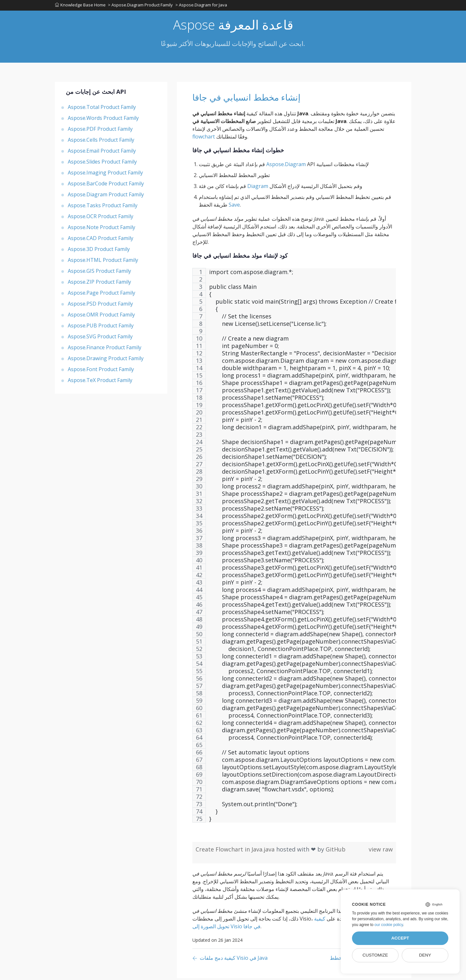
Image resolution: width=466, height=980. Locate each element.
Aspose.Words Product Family (103, 120)
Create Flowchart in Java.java (236, 851)
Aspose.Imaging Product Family (105, 174)
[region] (294, 550)
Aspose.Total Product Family (102, 109)
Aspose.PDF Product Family (100, 131)
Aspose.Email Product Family (102, 153)
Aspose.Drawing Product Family (106, 360)
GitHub (336, 851)
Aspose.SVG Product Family (100, 338)
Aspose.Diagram (286, 166)
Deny (425, 955)
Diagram (258, 188)
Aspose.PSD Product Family (100, 306)
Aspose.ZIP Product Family (99, 284)
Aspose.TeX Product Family (100, 382)
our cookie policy (389, 925)
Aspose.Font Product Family (101, 371)
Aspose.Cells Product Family (101, 142)
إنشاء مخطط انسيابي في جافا (259, 99)
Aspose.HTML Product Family (103, 262)
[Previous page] (230, 960)
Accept (400, 938)
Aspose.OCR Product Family (101, 218)
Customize (375, 955)
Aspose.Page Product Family (101, 295)
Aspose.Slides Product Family (102, 164)
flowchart (204, 138)
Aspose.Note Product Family (101, 229)
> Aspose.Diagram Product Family (141, 6)
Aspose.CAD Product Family (101, 240)
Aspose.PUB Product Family (101, 327)
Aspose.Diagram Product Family (106, 196)
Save (234, 207)
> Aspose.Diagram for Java (203, 6)
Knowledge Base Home (80, 6)
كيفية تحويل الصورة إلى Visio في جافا (259, 924)
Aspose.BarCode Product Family (106, 185)
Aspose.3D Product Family (99, 251)
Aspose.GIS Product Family (99, 273)
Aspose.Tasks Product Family (103, 207)
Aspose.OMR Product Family (101, 316)
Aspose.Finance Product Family (105, 349)
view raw (381, 851)
